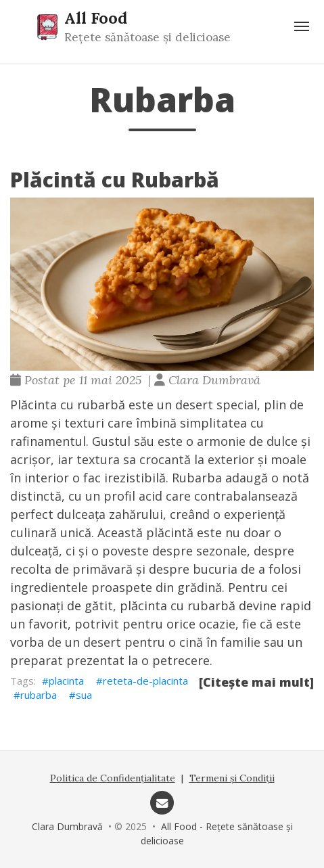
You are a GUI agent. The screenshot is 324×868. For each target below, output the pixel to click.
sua (84, 695)
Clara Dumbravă (67, 826)
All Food (96, 18)
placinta (66, 681)
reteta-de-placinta (145, 681)
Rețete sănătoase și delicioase (147, 37)
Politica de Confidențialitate (113, 778)
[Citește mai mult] (256, 682)
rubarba (39, 695)
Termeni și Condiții (232, 778)
